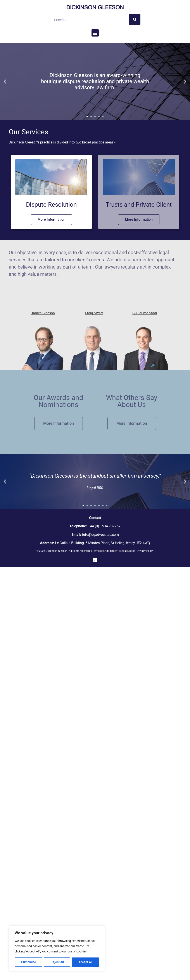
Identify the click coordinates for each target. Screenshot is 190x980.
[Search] (135, 19)
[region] (57, 949)
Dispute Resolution (51, 205)
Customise (29, 962)
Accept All (86, 962)
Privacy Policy (145, 551)
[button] (95, 33)
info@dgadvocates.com (100, 535)
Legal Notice (128, 551)
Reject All (57, 962)
